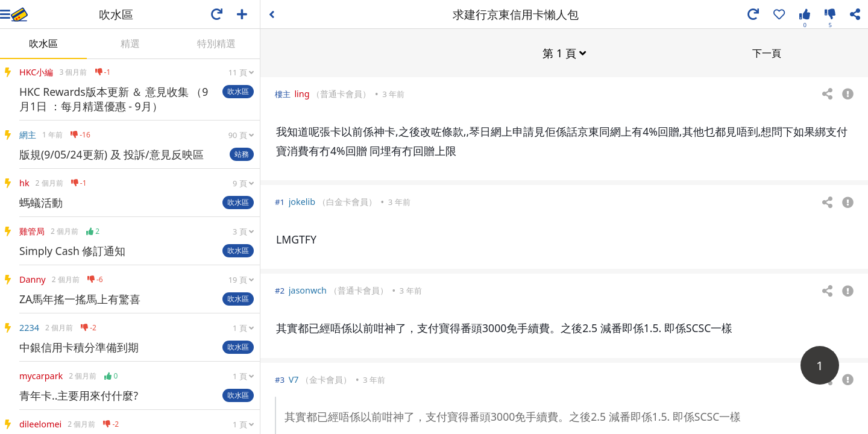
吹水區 (43, 43)
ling (302, 93)
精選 (130, 43)
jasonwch (308, 290)
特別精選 (216, 43)
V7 (294, 379)
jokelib (302, 201)
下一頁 (767, 52)
